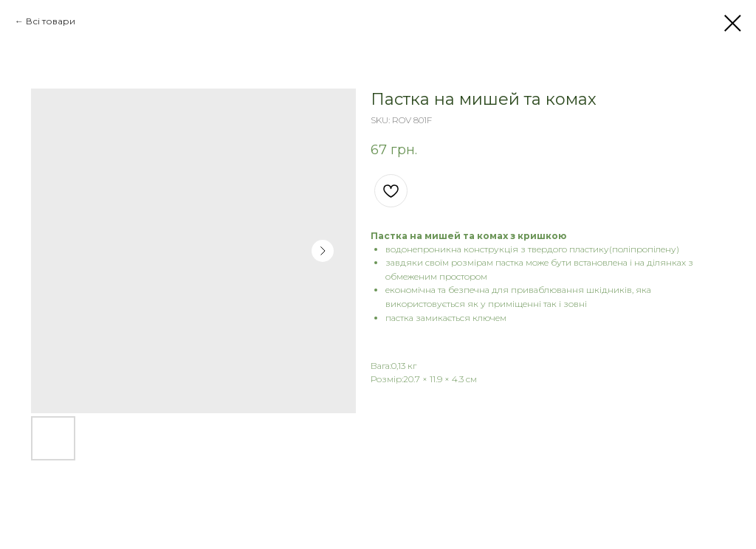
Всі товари (51, 21)
